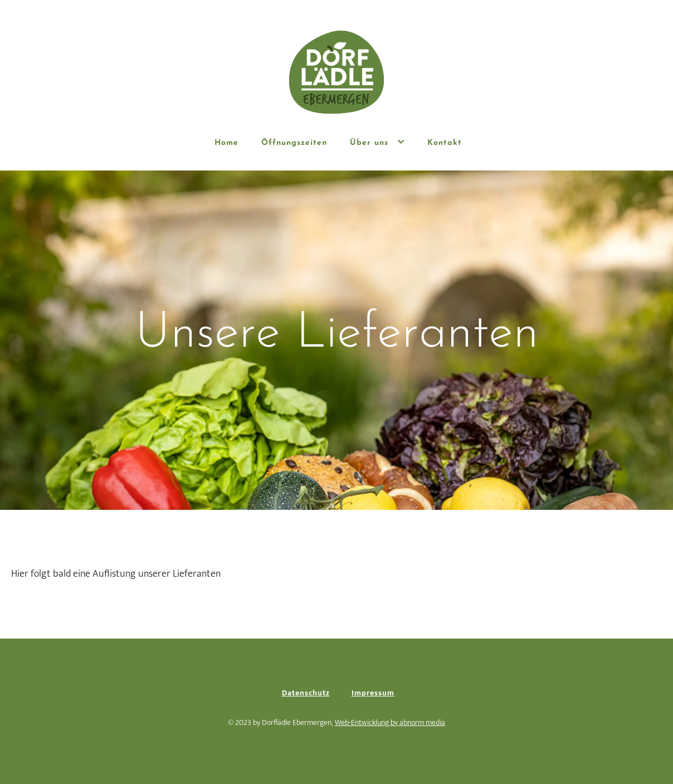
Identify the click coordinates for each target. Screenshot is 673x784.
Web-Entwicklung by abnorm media (390, 722)
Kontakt (445, 143)
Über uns (377, 142)
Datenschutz (306, 693)
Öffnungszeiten (294, 143)
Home (226, 143)
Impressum (373, 693)
